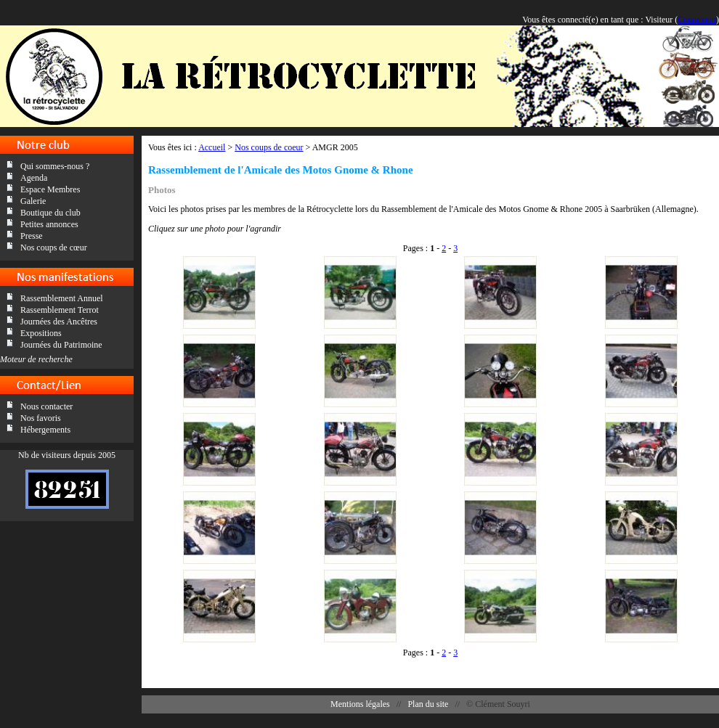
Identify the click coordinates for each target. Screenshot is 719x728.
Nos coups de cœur (54, 248)
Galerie (33, 201)
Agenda (34, 178)
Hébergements (45, 430)
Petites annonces (49, 224)
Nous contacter (46, 406)
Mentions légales (360, 704)
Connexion (697, 20)
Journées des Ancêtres (59, 322)
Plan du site (428, 704)
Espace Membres (50, 189)
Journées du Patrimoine (61, 345)
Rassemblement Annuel (62, 298)
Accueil (212, 147)
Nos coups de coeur (269, 147)
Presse (32, 236)
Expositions (41, 333)
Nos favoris (41, 418)
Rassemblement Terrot (60, 310)
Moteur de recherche (36, 359)
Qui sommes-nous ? (55, 166)
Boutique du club (50, 213)
